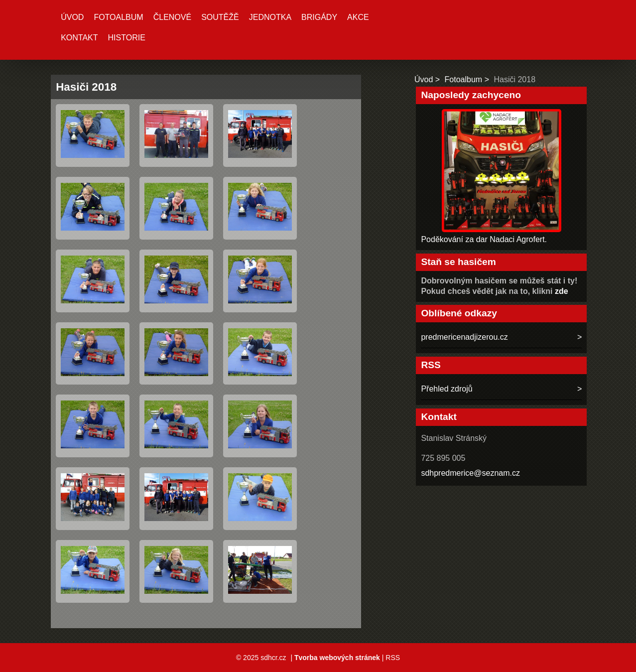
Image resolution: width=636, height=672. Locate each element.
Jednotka (270, 17)
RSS (393, 658)
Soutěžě (220, 17)
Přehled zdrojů (446, 389)
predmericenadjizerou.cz (464, 337)
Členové (172, 17)
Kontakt (79, 38)
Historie (127, 38)
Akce (358, 17)
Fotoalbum (118, 17)
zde (562, 291)
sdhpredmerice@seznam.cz (470, 473)
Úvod (72, 17)
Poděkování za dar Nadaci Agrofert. (484, 239)
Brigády (319, 17)
